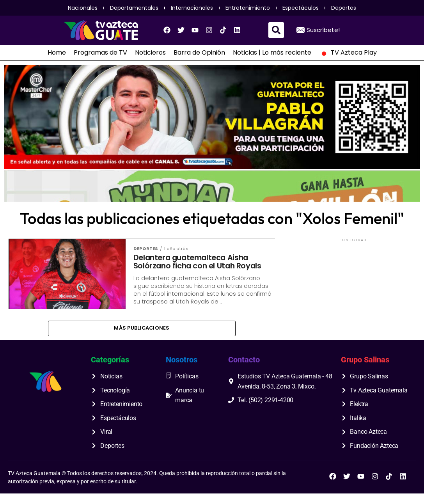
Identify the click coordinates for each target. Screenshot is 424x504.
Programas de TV (100, 53)
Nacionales (83, 8)
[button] (276, 30)
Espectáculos (301, 8)
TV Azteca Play (348, 53)
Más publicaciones (142, 338)
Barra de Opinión (199, 53)
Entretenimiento (248, 8)
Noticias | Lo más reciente (272, 53)
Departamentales (134, 8)
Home (57, 53)
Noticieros (150, 53)
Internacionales (192, 8)
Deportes (344, 8)
